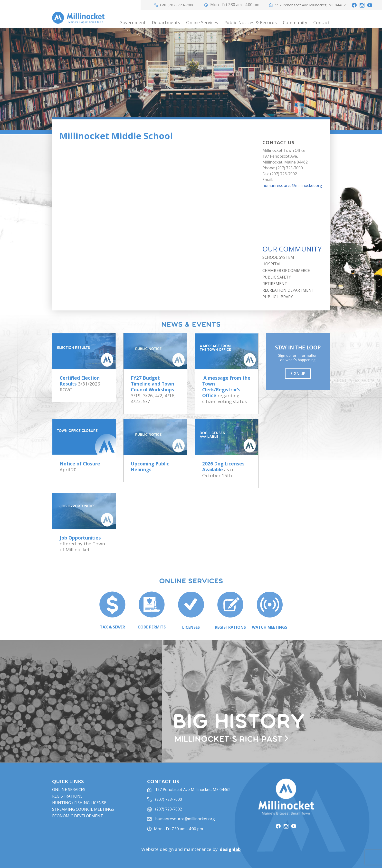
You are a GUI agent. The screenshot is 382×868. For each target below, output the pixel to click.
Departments (166, 22)
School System (278, 257)
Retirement (275, 284)
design (230, 849)
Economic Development (78, 816)
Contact (322, 22)
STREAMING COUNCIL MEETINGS (83, 809)
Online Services (202, 22)
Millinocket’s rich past (228, 739)
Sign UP (298, 374)
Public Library (278, 297)
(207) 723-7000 (181, 5)
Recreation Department (288, 290)
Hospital (272, 264)
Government (133, 22)
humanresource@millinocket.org (292, 185)
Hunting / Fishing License (79, 803)
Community (295, 22)
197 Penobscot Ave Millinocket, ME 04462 (310, 5)
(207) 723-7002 (169, 809)
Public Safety (277, 277)
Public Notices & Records (250, 22)
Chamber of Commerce (286, 270)
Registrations (67, 796)
